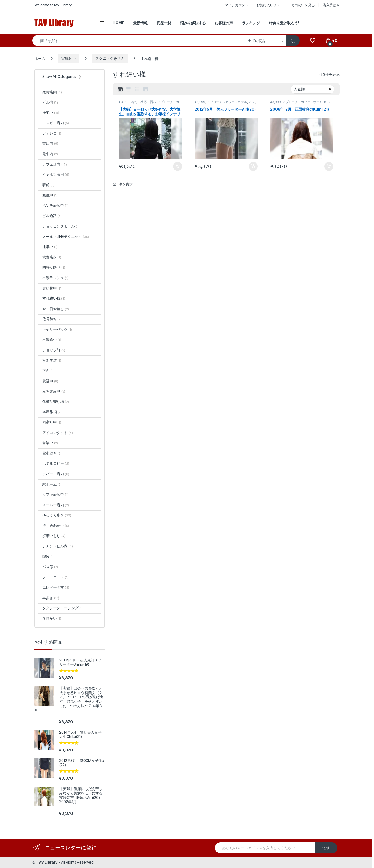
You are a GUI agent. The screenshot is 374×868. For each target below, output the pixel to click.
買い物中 (52, 288)
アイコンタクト (57, 433)
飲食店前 (52, 257)
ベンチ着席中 (55, 205)
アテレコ (52, 133)
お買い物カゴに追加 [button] (178, 166)
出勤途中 (52, 339)
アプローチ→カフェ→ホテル (227, 102)
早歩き (51, 598)
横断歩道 (52, 360)
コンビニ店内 (56, 123)
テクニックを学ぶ (110, 58)
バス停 (50, 567)
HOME (118, 23)
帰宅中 (51, 113)
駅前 (48, 185)
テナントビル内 (57, 546)
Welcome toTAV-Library (53, 5)
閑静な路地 (54, 267)
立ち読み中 (54, 391)
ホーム (40, 58)
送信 (326, 848)
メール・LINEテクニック (66, 236)
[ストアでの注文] (312, 89)
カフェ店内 (55, 164)
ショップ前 (54, 350)
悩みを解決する (193, 23)
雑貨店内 (52, 92)
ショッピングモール (61, 226)
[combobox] (139, 41)
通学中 (50, 247)
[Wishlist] (313, 41)
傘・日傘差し (56, 309)
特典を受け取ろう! (284, 23)
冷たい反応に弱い (144, 102)
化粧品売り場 (56, 402)
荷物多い (52, 618)
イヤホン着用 (56, 174)
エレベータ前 (56, 587)
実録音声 (68, 58)
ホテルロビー (56, 463)
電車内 (50, 154)
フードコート (55, 577)
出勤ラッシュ (55, 278)
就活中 (50, 381)
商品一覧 (164, 23)
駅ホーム (52, 484)
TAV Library (47, 862)
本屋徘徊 (52, 412)
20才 (252, 102)
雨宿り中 (52, 422)
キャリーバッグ (57, 329)
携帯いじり (54, 536)
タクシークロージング (62, 608)
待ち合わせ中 (56, 525)
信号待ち (52, 319)
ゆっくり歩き (57, 515)
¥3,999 (124, 102)
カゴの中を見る (303, 5)
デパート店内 (56, 474)
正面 (48, 370)
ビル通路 (52, 216)
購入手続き (331, 5)
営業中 (50, 443)
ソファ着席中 (55, 494)
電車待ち (52, 453)
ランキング (251, 23)
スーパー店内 (56, 505)
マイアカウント (237, 5)
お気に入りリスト (270, 5)
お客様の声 (224, 23)
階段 (48, 556)
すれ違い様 (54, 298)
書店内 (50, 143)
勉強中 (50, 195)
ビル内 (51, 102)
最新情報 (140, 23)
